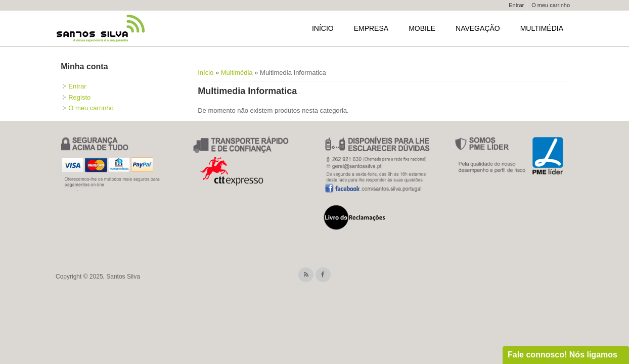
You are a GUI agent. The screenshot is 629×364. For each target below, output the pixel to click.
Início (323, 28)
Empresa (371, 28)
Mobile (422, 28)
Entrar (516, 5)
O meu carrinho (551, 5)
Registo (79, 97)
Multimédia (542, 28)
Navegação (478, 28)
